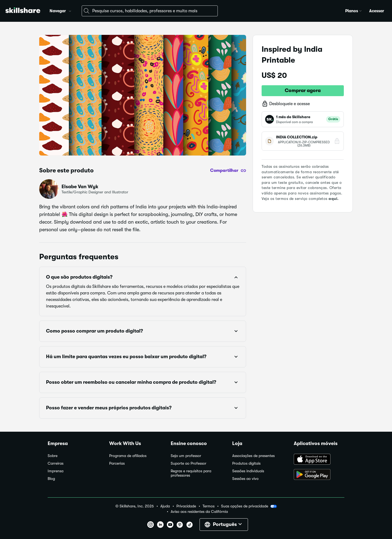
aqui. (334, 199)
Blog (51, 479)
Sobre (53, 456)
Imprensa (56, 471)
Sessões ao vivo (245, 479)
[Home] (23, 11)
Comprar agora (303, 90)
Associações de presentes (253, 456)
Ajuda (165, 506)
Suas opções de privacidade (249, 506)
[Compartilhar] (228, 170)
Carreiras (56, 463)
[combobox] (150, 11)
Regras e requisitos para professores (191, 473)
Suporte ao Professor (189, 463)
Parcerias (117, 463)
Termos (209, 506)
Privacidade (186, 506)
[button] (70, 10)
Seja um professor (186, 456)
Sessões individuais (248, 471)
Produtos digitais (246, 463)
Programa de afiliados (128, 456)
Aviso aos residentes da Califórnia (199, 512)
